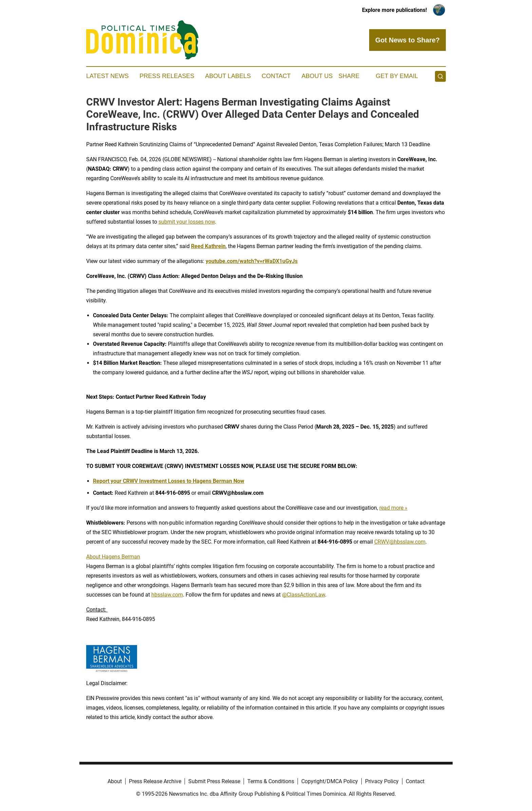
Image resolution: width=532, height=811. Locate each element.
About (115, 781)
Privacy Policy (382, 781)
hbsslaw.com (167, 595)
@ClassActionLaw (303, 595)
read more (391, 508)
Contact (276, 76)
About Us (317, 76)
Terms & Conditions (271, 781)
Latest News (107, 76)
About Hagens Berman (113, 557)
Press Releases (167, 76)
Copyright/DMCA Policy (330, 781)
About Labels (228, 76)
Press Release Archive (155, 781)
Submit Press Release (214, 781)
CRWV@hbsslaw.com (400, 542)
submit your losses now (187, 222)
